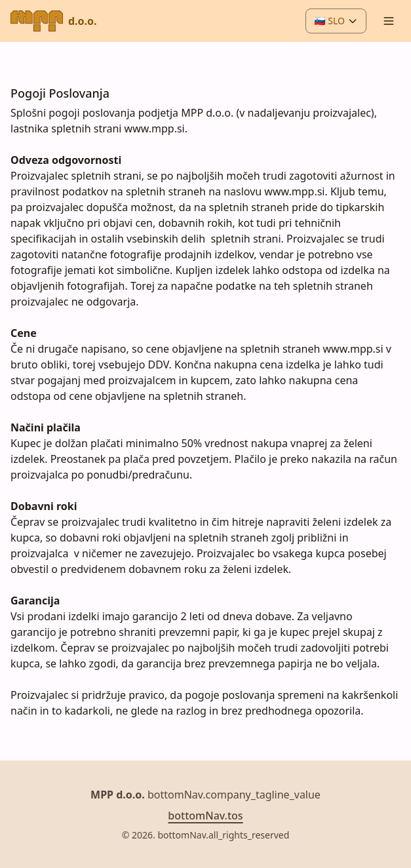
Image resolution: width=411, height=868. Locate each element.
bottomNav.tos (205, 816)
